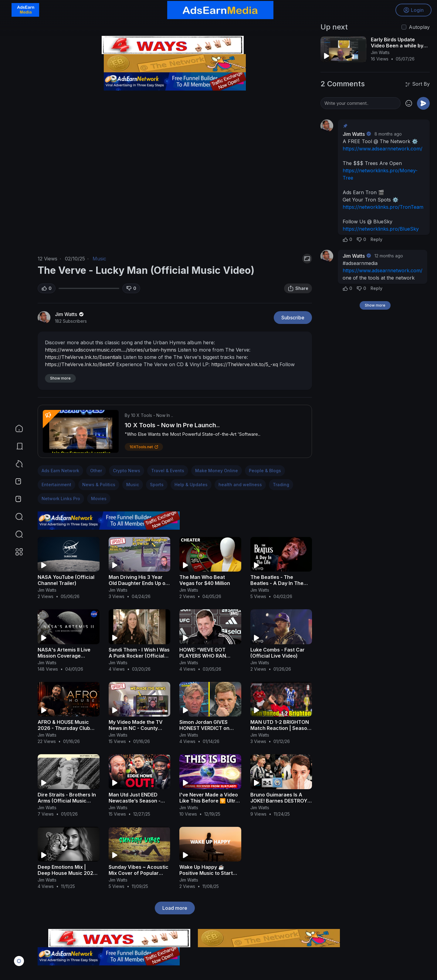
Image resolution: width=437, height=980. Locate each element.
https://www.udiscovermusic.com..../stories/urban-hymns (111, 350)
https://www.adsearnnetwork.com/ (383, 149)
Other (96, 471)
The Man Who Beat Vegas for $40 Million (205, 580)
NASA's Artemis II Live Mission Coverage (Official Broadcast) (64, 656)
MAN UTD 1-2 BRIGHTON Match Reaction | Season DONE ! (280, 728)
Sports (157, 485)
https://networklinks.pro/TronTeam (383, 207)
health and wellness (240, 485)
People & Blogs (265, 471)
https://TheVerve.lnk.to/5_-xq (245, 364)
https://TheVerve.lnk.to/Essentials (83, 357)
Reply (376, 239)
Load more (175, 908)
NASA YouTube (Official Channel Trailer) (66, 580)
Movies (99, 499)
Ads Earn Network (60, 471)
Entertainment (56, 485)
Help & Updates (191, 485)
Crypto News (127, 471)
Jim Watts (70, 314)
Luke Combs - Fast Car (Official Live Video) (278, 653)
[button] (15, 534)
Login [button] (413, 11)
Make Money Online (217, 471)
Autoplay (419, 27)
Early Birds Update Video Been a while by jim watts (397, 46)
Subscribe (293, 318)
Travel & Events (168, 471)
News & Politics (99, 485)
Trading (281, 485)
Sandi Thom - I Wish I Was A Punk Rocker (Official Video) (139, 656)
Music (99, 259)
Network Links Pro (61, 499)
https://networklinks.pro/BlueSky (381, 229)
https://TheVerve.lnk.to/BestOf (80, 364)
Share (298, 288)
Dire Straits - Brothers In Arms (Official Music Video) (67, 801)
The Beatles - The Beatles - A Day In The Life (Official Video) (277, 583)
